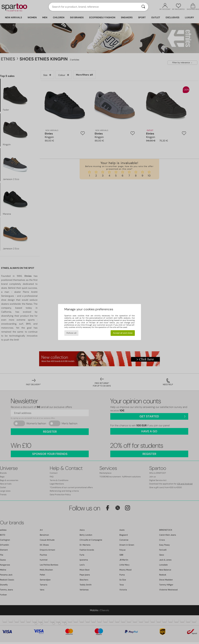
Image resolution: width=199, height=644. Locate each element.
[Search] (143, 7)
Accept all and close (123, 333)
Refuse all (71, 333)
